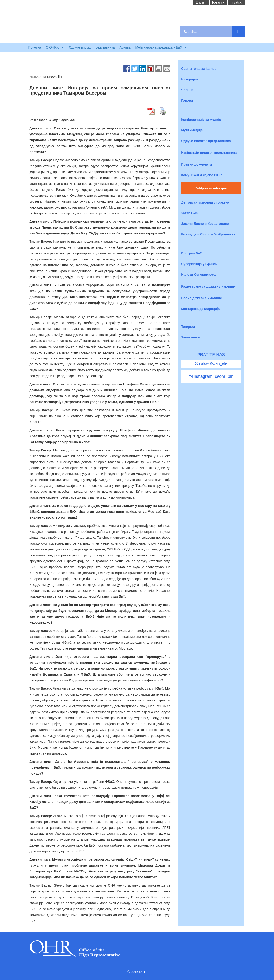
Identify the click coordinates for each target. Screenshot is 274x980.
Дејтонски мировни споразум (205, 202)
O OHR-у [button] (55, 47)
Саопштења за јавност (200, 69)
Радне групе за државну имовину (208, 286)
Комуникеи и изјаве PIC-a (202, 175)
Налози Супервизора (198, 275)
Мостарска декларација (200, 309)
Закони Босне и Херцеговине (205, 224)
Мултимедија (192, 130)
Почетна (35, 47)
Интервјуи (189, 79)
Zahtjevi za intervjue (211, 188)
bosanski (219, 2)
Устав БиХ (189, 213)
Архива (125, 47)
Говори (187, 100)
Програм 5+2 (191, 253)
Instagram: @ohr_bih (211, 376)
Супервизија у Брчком (199, 264)
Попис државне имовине (201, 298)
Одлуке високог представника (92, 47)
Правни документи (196, 164)
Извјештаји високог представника (209, 153)
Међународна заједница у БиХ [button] (161, 47)
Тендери (188, 327)
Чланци (187, 90)
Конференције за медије (201, 120)
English (201, 2)
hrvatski (236, 2)
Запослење (190, 337)
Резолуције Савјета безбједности (208, 234)
